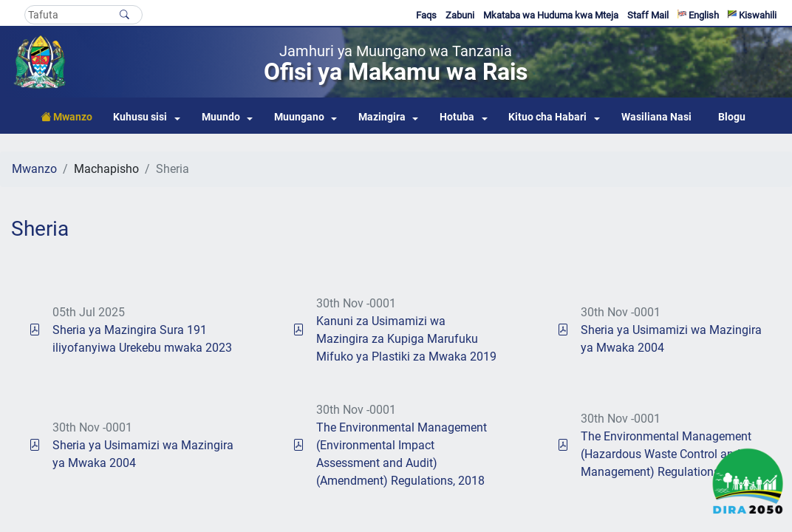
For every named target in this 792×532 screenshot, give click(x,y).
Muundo (221, 117)
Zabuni (460, 15)
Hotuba (457, 117)
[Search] (83, 15)
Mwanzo (34, 169)
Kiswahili (752, 15)
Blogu (732, 117)
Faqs (426, 15)
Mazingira (382, 117)
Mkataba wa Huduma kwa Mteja (551, 15)
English (698, 15)
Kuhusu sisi (140, 117)
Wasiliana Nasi (656, 117)
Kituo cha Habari (547, 117)
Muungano (299, 117)
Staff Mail (648, 15)
